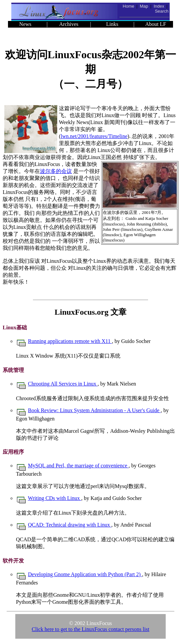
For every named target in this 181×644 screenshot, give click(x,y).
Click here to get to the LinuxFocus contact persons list (90, 629)
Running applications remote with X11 (70, 341)
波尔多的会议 (56, 171)
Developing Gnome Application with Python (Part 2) (85, 574)
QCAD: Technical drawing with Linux (70, 525)
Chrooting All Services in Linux (63, 384)
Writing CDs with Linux (55, 498)
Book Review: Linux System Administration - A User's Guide (94, 410)
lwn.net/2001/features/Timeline (94, 136)
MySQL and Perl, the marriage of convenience (78, 466)
